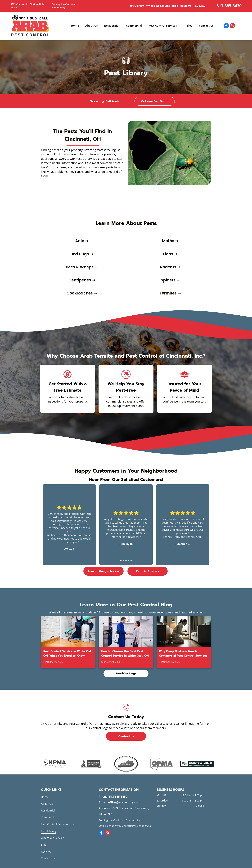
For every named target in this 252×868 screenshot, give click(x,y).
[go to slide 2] (123, 561)
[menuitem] (136, 6)
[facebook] (226, 26)
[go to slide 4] (129, 561)
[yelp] (232, 26)
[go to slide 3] (126, 561)
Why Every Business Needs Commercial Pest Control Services (183, 654)
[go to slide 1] (121, 561)
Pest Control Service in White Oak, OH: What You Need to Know (68, 654)
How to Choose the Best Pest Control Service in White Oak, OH (125, 654)
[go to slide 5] (131, 561)
